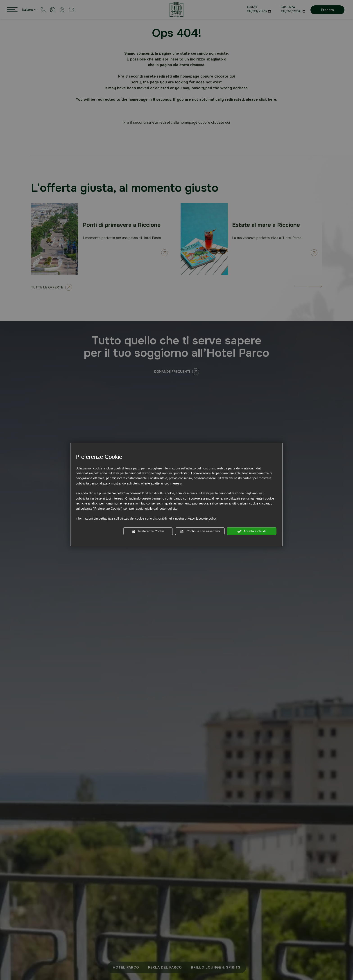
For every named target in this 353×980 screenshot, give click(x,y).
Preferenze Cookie (148, 531)
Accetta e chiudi (252, 531)
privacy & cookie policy (201, 518)
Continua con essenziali (200, 531)
